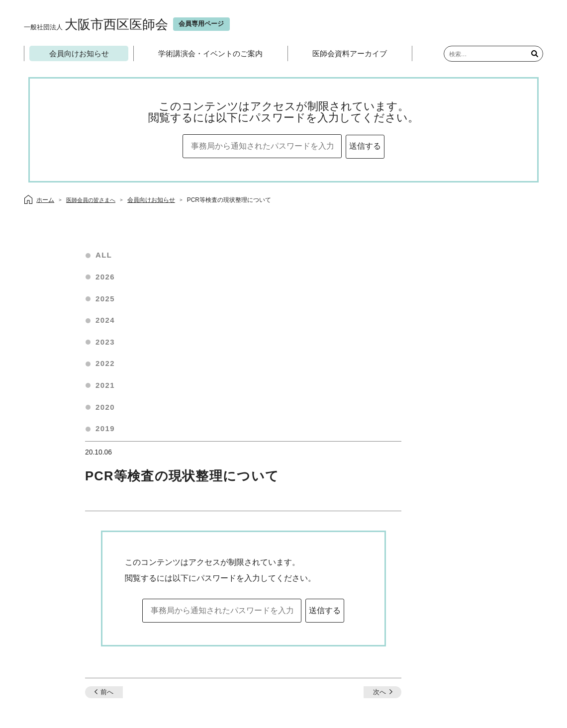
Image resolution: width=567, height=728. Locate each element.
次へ (456, 500)
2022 (109, 367)
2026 (109, 280)
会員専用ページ (292, 654)
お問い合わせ (279, 628)
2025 (109, 302)
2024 (109, 323)
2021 (109, 389)
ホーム (191, 654)
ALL (108, 258)
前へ (186, 500)
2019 (109, 433)
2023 (109, 345)
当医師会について (236, 654)
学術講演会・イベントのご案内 (211, 54)
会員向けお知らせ (80, 54)
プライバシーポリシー (355, 654)
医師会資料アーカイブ (351, 54)
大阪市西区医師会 (99, 25)
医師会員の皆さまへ (94, 201)
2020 (109, 411)
